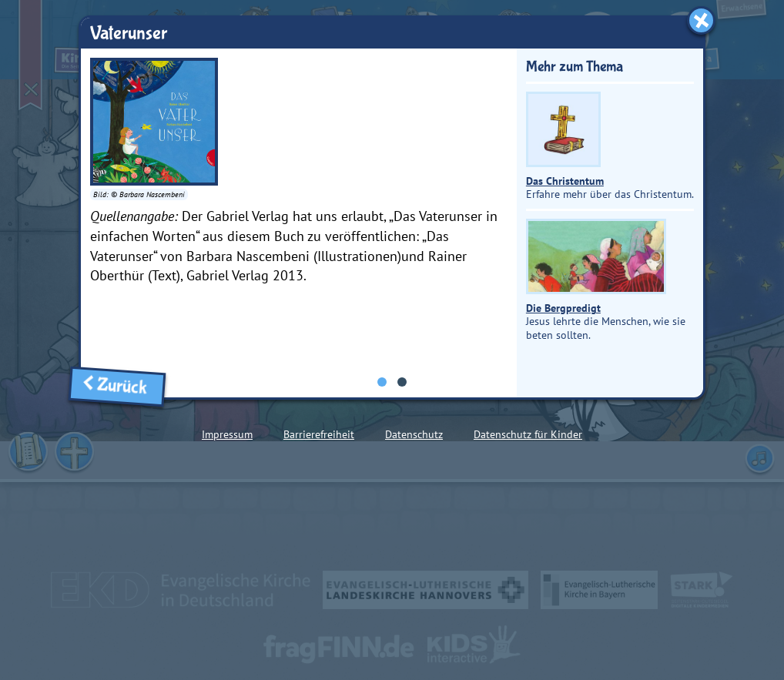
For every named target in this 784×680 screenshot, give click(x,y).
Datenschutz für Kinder (528, 434)
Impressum (227, 434)
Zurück (117, 386)
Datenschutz (414, 434)
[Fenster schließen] (701, 20)
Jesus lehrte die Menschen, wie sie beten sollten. (606, 280)
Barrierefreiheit (319, 434)
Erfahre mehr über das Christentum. (610, 146)
